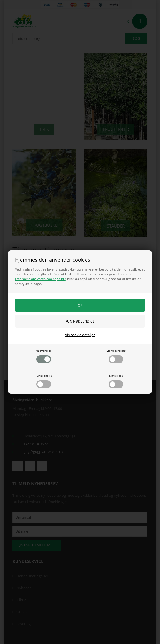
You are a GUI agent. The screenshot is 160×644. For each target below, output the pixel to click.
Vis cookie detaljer (80, 335)
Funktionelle (44, 381)
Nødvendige (44, 356)
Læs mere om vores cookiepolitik (40, 279)
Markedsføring (116, 356)
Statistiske (116, 381)
